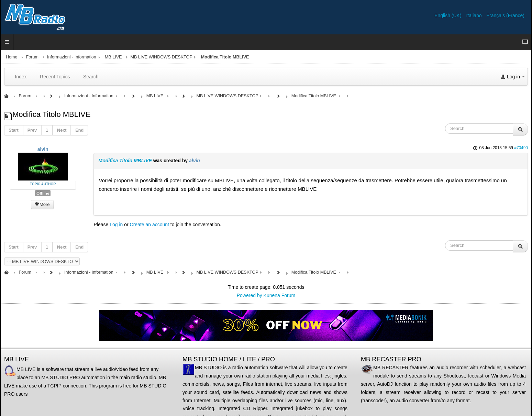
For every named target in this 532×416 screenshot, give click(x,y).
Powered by (250, 295)
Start (14, 130)
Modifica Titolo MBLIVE (125, 161)
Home (12, 57)
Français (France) (506, 15)
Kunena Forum (280, 295)
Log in (116, 225)
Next (62, 130)
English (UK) (448, 15)
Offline (43, 193)
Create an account (149, 225)
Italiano (474, 15)
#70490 (521, 148)
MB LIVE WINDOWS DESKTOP (161, 57)
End (79, 130)
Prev (32, 130)
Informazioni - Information (72, 57)
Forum (32, 57)
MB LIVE (113, 57)
